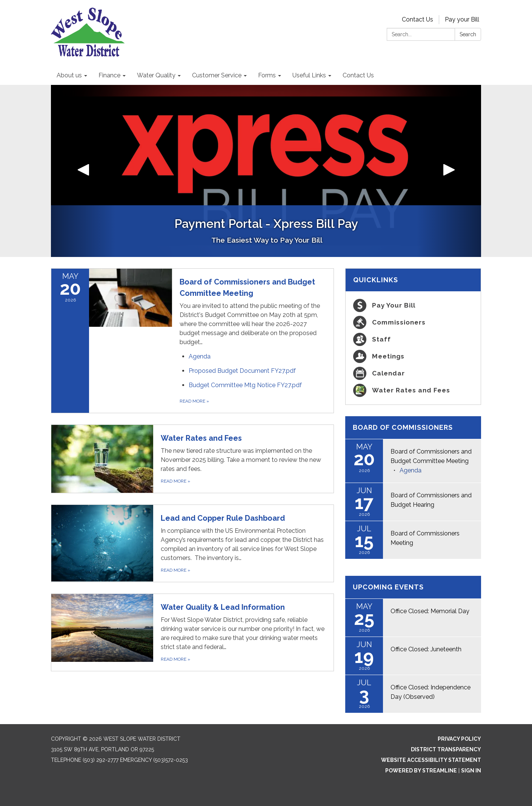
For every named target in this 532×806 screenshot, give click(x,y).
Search (468, 34)
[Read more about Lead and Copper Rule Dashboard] (192, 543)
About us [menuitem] (69, 75)
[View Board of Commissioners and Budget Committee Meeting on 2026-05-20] (253, 311)
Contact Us (417, 19)
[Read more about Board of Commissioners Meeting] (413, 540)
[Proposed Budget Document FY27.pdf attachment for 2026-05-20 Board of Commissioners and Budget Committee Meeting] (242, 371)
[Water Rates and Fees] (413, 390)
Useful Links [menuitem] (309, 75)
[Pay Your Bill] (413, 305)
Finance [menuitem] (109, 75)
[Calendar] (413, 373)
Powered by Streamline (421, 771)
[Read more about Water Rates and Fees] (192, 459)
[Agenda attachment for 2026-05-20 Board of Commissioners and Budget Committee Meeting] (200, 356)
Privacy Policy (459, 739)
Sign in (471, 771)
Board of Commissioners (403, 427)
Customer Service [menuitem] (217, 75)
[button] (83, 171)
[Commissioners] (413, 322)
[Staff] (413, 339)
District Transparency (446, 749)
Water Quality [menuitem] (156, 75)
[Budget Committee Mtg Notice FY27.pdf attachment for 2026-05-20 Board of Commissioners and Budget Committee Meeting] (245, 385)
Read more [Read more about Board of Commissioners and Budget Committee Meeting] (194, 401)
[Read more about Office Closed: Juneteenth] (413, 656)
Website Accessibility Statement (431, 760)
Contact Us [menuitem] (358, 75)
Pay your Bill (462, 19)
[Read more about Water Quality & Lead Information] (192, 632)
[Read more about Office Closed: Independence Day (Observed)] (413, 694)
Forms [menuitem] (267, 75)
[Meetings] (413, 356)
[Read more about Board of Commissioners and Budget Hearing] (413, 502)
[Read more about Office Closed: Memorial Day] (413, 618)
